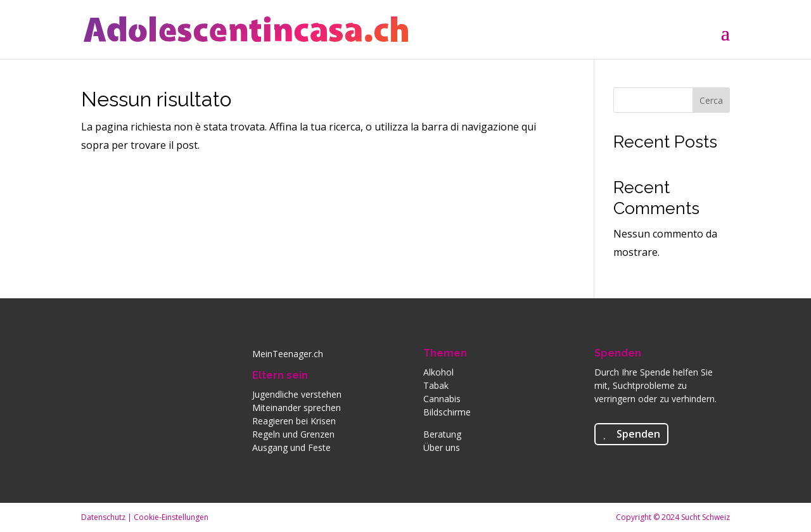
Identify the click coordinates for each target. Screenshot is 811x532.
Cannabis (442, 399)
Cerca (711, 100)
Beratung (442, 434)
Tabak (436, 385)
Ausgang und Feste (291, 447)
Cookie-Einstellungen (171, 517)
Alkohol (438, 372)
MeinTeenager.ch (288, 354)
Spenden (618, 353)
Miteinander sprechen (297, 408)
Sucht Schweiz (706, 517)
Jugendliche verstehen (297, 394)
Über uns (442, 447)
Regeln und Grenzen (293, 434)
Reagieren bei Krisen (294, 421)
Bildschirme (447, 412)
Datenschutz (103, 517)
